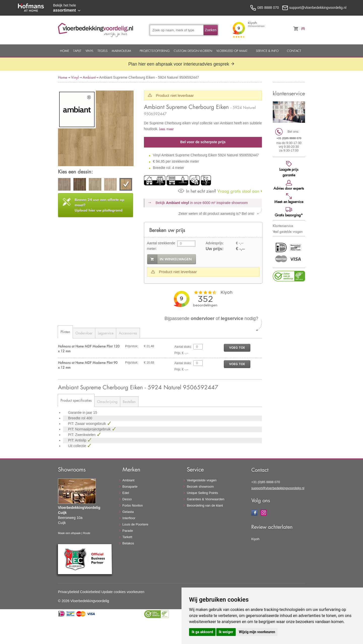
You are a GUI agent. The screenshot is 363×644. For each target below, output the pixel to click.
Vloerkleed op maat (232, 51)
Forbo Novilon (133, 505)
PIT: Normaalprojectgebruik (90, 429)
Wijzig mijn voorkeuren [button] (257, 632)
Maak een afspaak (69, 533)
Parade (128, 531)
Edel (126, 493)
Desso (127, 499)
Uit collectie (78, 446)
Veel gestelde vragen (288, 231)
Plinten (65, 332)
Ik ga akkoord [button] (202, 632)
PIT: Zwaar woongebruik (87, 424)
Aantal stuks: (183, 347)
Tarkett (127, 537)
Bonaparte (130, 487)
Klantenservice (283, 226)
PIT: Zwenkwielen (82, 435)
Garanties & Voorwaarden (206, 499)
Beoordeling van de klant (205, 505)
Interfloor (129, 518)
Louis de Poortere (135, 524)
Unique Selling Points (202, 493)
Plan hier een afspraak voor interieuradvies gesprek (181, 64)
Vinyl (89, 51)
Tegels (103, 51)
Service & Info (267, 51)
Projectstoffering (155, 51)
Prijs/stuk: (132, 346)
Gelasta (128, 512)
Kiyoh (255, 539)
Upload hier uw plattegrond (99, 205)
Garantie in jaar (81, 413)
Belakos (128, 543)
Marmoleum (121, 51)
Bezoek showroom (200, 487)
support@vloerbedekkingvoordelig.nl (278, 488)
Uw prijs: (215, 249)
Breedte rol (77, 418)
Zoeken (211, 30)
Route (87, 533)
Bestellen (129, 402)
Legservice (106, 333)
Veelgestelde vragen (202, 480)
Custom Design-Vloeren (193, 51)
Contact (294, 51)
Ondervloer (84, 333)
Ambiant (89, 77)
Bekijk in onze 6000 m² (202, 203)
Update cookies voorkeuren (123, 592)
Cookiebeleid (90, 592)
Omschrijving (107, 402)
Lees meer (167, 129)
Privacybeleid (68, 592)
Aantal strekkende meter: (161, 246)
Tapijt (77, 51)
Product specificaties (76, 400)
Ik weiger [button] (226, 632)
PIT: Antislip (78, 440)
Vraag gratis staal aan (219, 191)
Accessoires (128, 333)
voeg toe (237, 348)
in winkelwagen (176, 259)
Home (65, 51)
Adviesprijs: (215, 243)
